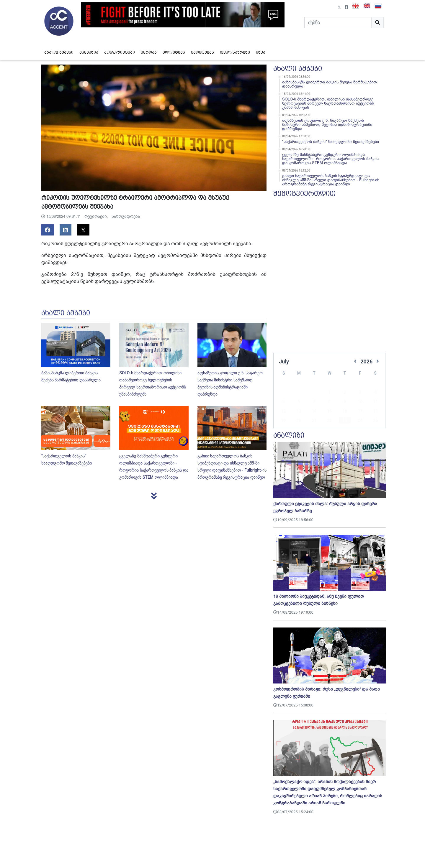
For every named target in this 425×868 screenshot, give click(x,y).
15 (329, 402)
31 (360, 421)
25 (375, 412)
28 (314, 421)
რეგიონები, (97, 216)
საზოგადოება (126, 216)
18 (375, 402)
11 (375, 393)
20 (299, 412)
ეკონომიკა (202, 52)
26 (283, 421)
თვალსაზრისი (235, 52)
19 (283, 412)
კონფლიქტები (120, 52)
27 (299, 421)
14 (314, 402)
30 (345, 421)
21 (314, 412)
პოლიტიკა (174, 52)
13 (299, 402)
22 (329, 412)
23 (345, 412)
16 (345, 402)
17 (360, 402)
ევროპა (149, 52)
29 (329, 421)
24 (360, 412)
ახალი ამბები (59, 52)
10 (360, 393)
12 (283, 402)
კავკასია (89, 52)
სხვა (261, 52)
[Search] (338, 23)
